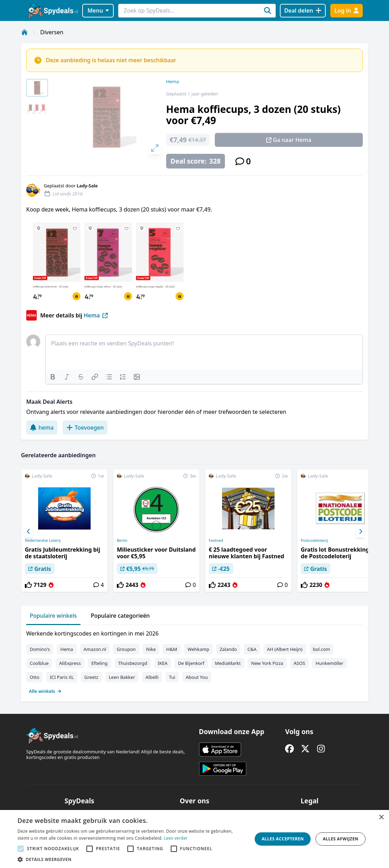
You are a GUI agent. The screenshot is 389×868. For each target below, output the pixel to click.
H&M (172, 649)
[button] (131, 859)
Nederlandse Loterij (43, 540)
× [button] (381, 817)
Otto (34, 677)
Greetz (91, 677)
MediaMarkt (228, 663)
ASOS (300, 663)
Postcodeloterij (314, 540)
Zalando (228, 649)
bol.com (322, 649)
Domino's (40, 649)
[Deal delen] (303, 11)
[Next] (360, 532)
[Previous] (29, 532)
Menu (98, 10)
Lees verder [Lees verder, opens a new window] (176, 838)
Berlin (122, 540)
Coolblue (39, 663)
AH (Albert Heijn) (285, 649)
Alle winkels (45, 691)
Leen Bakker (122, 677)
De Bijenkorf (191, 663)
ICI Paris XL (62, 677)
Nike (151, 649)
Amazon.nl (95, 649)
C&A (252, 649)
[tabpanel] (194, 661)
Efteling (99, 663)
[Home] (24, 32)
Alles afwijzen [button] (341, 839)
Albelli (152, 677)
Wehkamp (198, 649)
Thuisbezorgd (133, 663)
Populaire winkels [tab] (53, 616)
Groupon (126, 649)
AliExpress (70, 663)
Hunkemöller (329, 663)
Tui (172, 677)
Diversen (52, 32)
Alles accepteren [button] (283, 839)
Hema (173, 81)
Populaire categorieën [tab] (121, 616)
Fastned (216, 540)
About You (197, 677)
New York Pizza (267, 663)
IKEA (163, 663)
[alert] (194, 839)
